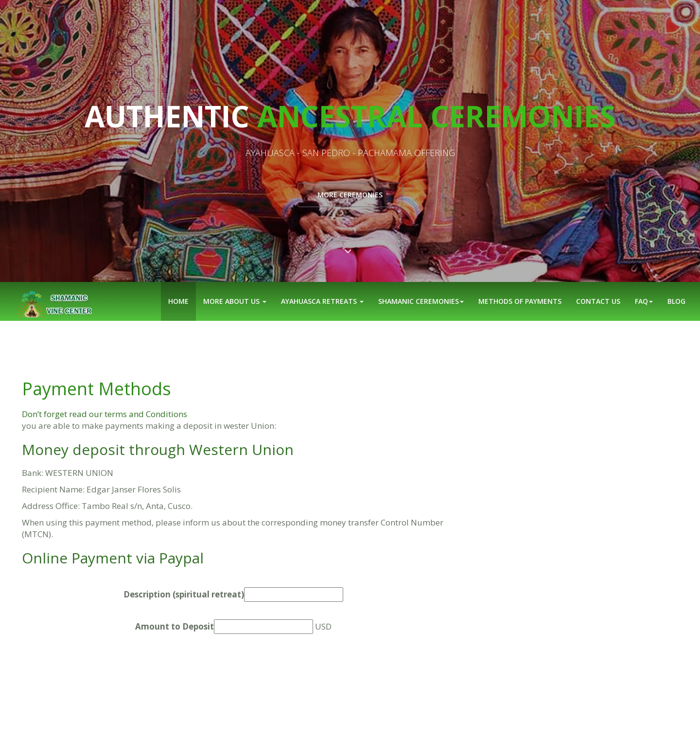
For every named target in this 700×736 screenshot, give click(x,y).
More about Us (235, 301)
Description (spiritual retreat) (184, 594)
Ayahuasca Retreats (322, 301)
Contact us (598, 301)
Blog (676, 301)
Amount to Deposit (175, 626)
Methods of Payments (520, 301)
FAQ (644, 301)
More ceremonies (350, 195)
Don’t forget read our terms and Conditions (105, 414)
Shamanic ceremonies (421, 301)
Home (178, 301)
